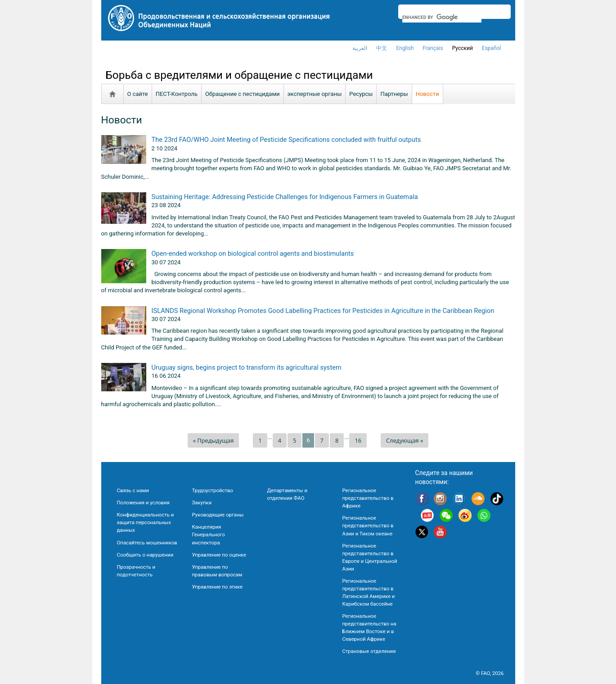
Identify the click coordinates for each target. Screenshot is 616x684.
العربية (360, 48)
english (405, 48)
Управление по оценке (219, 555)
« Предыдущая (214, 440)
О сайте (138, 94)
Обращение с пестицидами (243, 94)
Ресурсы (361, 94)
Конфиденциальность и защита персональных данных (146, 522)
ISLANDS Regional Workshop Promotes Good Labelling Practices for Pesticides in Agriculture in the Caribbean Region (323, 311)
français (433, 48)
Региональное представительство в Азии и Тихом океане (368, 525)
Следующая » (405, 440)
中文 (382, 48)
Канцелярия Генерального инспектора (209, 535)
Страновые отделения (369, 651)
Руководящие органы (218, 515)
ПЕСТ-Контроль (177, 94)
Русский (463, 48)
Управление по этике (218, 587)
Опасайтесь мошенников (147, 543)
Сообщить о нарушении (145, 555)
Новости (427, 94)
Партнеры (394, 94)
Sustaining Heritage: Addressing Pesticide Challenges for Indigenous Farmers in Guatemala (285, 197)
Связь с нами (133, 490)
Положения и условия (143, 503)
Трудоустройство (213, 490)
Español (492, 48)
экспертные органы (315, 94)
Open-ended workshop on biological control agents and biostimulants (253, 254)
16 (358, 440)
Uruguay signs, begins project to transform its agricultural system (247, 367)
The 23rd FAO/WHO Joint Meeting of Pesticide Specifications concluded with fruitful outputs (286, 140)
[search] (442, 17)
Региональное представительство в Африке (368, 498)
